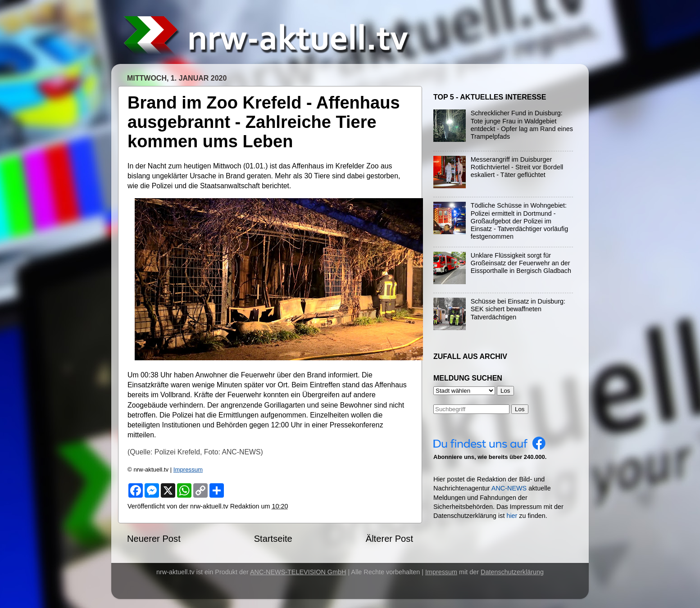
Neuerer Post (154, 539)
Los (520, 409)
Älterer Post (389, 539)
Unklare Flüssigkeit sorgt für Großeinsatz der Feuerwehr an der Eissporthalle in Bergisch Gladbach (521, 263)
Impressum (188, 470)
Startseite (273, 539)
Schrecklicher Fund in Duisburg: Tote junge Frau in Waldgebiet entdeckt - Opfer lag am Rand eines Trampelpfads (522, 125)
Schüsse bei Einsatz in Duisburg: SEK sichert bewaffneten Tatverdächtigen (518, 309)
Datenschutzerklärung (512, 572)
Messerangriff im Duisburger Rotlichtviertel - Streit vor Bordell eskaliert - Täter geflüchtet (517, 167)
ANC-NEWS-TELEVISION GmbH (298, 572)
